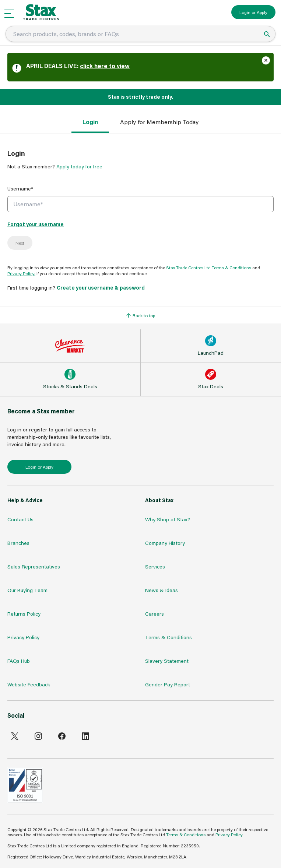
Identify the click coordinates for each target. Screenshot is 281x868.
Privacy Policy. (21, 273)
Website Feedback (29, 684)
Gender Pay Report (168, 684)
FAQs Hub (19, 661)
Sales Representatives (34, 566)
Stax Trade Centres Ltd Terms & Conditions (209, 267)
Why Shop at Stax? (168, 519)
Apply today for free (79, 166)
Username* (20, 188)
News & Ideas (161, 590)
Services (155, 566)
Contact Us (20, 519)
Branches (18, 543)
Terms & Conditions (168, 637)
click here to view (105, 66)
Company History (165, 543)
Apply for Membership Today (159, 122)
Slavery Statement (167, 661)
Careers (154, 614)
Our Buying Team (27, 590)
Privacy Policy (23, 637)
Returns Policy (24, 614)
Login (90, 122)
